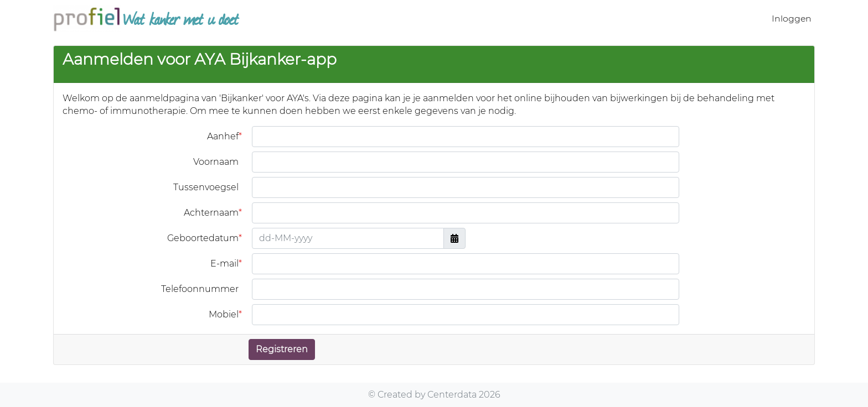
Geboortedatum (203, 238)
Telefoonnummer (200, 289)
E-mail (224, 264)
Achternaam (211, 213)
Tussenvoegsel (206, 187)
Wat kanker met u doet (146, 18)
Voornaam (216, 162)
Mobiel (224, 315)
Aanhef (223, 137)
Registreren (282, 349)
